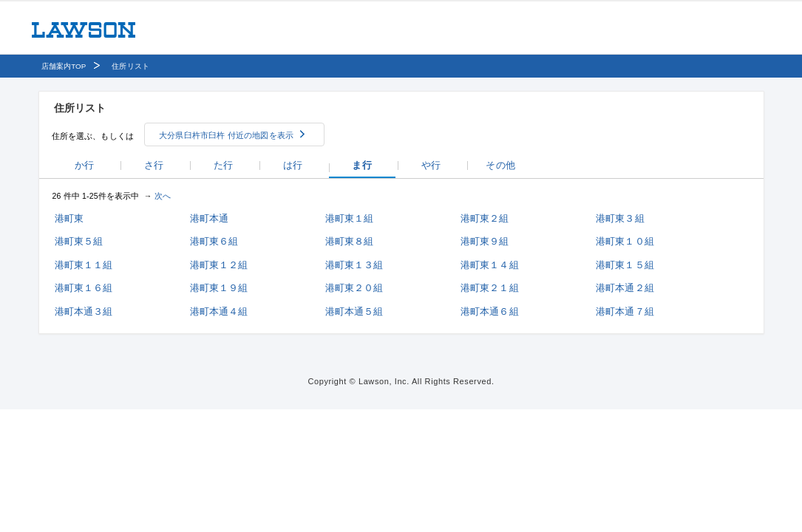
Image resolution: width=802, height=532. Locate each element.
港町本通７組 (625, 311)
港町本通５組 (354, 311)
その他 (500, 165)
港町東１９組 (219, 288)
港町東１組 (350, 218)
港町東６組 (214, 241)
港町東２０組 (354, 288)
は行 (293, 165)
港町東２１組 (490, 288)
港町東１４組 (490, 265)
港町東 (69, 218)
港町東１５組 (625, 265)
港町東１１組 (84, 265)
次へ (163, 196)
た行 (223, 165)
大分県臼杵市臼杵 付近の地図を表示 (226, 135)
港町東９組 (485, 241)
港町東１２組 (219, 265)
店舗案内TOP (64, 66)
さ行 (154, 165)
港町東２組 (485, 218)
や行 (431, 165)
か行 (84, 165)
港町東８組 (350, 241)
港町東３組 (620, 218)
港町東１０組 (625, 241)
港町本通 (210, 218)
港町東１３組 (354, 265)
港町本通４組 (219, 311)
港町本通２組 (625, 288)
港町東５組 (79, 241)
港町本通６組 (490, 311)
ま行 (361, 165)
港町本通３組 (84, 311)
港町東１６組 (84, 288)
